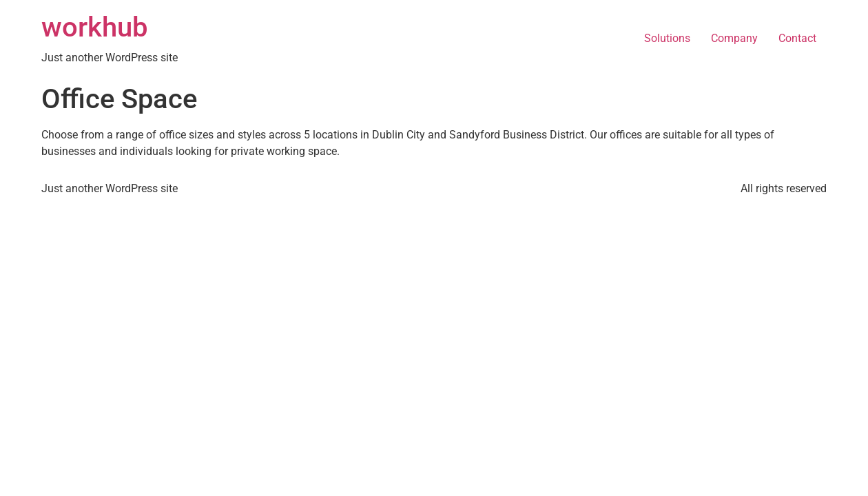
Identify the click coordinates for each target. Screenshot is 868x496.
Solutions (667, 38)
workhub (94, 27)
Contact (797, 38)
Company (734, 38)
